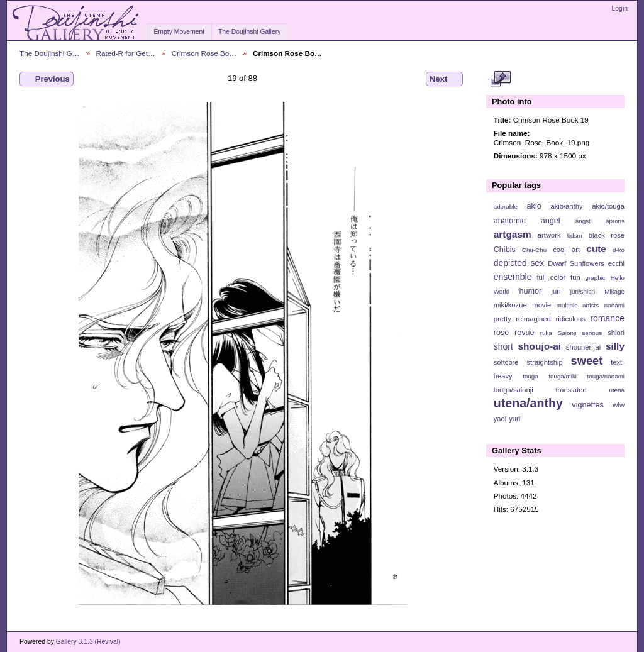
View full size (500, 79)
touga (530, 376)
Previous (47, 79)
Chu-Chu (534, 250)
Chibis (505, 250)
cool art (566, 250)
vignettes (588, 405)
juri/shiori (583, 291)
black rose (607, 235)
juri (556, 291)
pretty (502, 319)
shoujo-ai (540, 346)
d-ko (619, 250)
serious (592, 333)
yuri (514, 419)
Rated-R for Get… (126, 53)
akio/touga (608, 206)
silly (615, 346)
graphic (596, 278)
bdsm (575, 235)
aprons (615, 221)
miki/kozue (510, 305)
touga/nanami (606, 376)
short (503, 346)
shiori (616, 333)
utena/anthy (528, 403)
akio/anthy (566, 206)
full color (551, 277)
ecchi (616, 263)
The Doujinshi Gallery (249, 32)
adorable (506, 207)
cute (596, 249)
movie (541, 305)
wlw (619, 405)
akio (534, 206)
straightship (544, 362)
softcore (506, 362)
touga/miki (563, 376)
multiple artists (578, 305)
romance (607, 318)
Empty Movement (179, 32)
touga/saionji (514, 390)
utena (617, 390)
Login (620, 8)
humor (530, 291)
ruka (546, 333)
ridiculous (570, 319)
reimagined (533, 319)
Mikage (614, 291)
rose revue (514, 333)
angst (583, 221)
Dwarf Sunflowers (576, 263)
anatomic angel (527, 221)
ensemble (513, 277)
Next (444, 79)
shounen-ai (584, 347)
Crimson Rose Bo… (204, 53)
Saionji (567, 333)
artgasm (513, 234)
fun (575, 277)
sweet (587, 361)
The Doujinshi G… (50, 53)
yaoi (500, 419)
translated (571, 390)
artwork (549, 235)
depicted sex (519, 263)
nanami (614, 305)
